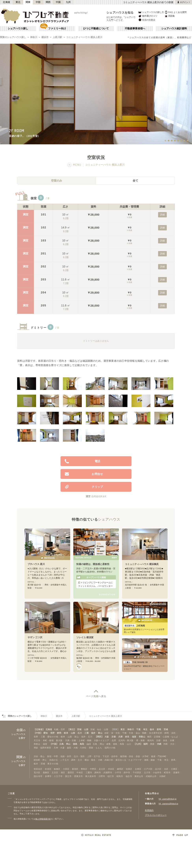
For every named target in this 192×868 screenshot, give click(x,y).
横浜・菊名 (90, 760)
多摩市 (48, 776)
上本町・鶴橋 (85, 740)
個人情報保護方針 (43, 819)
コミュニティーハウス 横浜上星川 (84, 37)
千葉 (138, 729)
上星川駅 (57, 37)
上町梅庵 (134, 626)
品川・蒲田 (79, 756)
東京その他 (53, 764)
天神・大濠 (59, 748)
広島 (62, 744)
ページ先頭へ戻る (96, 696)
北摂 (114, 740)
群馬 (159, 729)
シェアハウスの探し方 (151, 12)
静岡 (59, 733)
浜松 (173, 733)
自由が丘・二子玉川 (59, 760)
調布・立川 (77, 760)
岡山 (68, 744)
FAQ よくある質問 (176, 12)
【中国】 (54, 744)
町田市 (167, 772)
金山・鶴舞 (141, 733)
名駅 (106, 733)
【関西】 (99, 737)
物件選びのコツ (148, 16)
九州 (68, 2)
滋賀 (134, 737)
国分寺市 (38, 776)
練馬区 (120, 769)
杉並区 (48, 769)
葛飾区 (46, 772)
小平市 (118, 772)
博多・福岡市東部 (42, 748)
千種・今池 (128, 733)
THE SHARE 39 (136, 662)
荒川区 (37, 772)
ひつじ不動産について (96, 29)
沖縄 (159, 744)
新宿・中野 (53, 756)
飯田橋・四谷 (127, 756)
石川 (80, 733)
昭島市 (120, 776)
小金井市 (157, 772)
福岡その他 (110, 748)
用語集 (170, 16)
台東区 (138, 769)
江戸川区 (148, 769)
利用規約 (149, 810)
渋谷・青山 (39, 756)
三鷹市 (89, 772)
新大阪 (59, 740)
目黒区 (129, 769)
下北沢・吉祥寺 (110, 756)
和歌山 (142, 737)
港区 (63, 772)
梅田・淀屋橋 (154, 737)
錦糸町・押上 (40, 760)
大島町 (162, 776)
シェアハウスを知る (120, 13)
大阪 (107, 737)
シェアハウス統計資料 (174, 29)
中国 (58, 2)
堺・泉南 (140, 740)
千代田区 (137, 772)
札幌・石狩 (59, 729)
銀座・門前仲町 (159, 756)
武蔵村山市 (151, 776)
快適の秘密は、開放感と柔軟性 (93, 564)
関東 (28, 2)
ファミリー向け (57, 29)
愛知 (46, 733)
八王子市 (58, 776)
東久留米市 (91, 776)
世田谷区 (38, 769)
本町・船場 (48, 740)
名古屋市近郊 (156, 733)
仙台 (99, 729)
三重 (87, 733)
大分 (152, 744)
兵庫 (120, 737)
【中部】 (38, 733)
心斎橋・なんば (170, 737)
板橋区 (57, 769)
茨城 (166, 729)
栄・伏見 (116, 733)
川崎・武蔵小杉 (106, 760)
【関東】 (115, 729)
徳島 (75, 744)
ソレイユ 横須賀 (85, 637)
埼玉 (145, 729)
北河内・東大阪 (126, 740)
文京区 (55, 772)
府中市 (127, 772)
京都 (114, 737)
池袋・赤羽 (66, 756)
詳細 (162, 215)
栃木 (152, 729)
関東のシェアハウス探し (13, 37)
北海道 (7, 2)
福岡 (145, 744)
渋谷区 (111, 769)
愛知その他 (53, 737)
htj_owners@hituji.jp (168, 804)
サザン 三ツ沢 (35, 637)
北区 (166, 769)
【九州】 (138, 744)
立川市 (147, 772)
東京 (123, 729)
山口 (89, 744)
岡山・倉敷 (105, 744)
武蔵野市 (108, 772)
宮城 (79, 729)
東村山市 (139, 776)
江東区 (174, 769)
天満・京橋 (70, 740)
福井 (93, 733)
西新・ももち (95, 748)
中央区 (80, 772)
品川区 (158, 769)
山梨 (73, 733)
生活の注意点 (147, 20)
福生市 (129, 776)
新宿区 (75, 769)
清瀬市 (176, 772)
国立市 (68, 776)
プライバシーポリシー (156, 815)
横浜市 (45, 37)
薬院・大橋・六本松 (77, 748)
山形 (86, 729)
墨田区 (71, 772)
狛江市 (111, 776)
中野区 (93, 769)
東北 (18, 2)
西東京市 (78, 776)
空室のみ (57, 181)
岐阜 (66, 733)
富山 (100, 733)
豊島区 (84, 769)
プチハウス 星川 (36, 564)
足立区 (102, 769)
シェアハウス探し (18, 29)
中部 (38, 2)
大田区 (66, 769)
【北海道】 (39, 729)
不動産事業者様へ (135, 29)
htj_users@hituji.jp (168, 799)
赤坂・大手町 (142, 756)
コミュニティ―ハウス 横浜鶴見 (142, 564)
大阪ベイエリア (101, 740)
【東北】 (72, 729)
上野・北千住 (94, 756)
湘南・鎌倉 (150, 760)
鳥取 (82, 744)
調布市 (98, 772)
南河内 (151, 740)
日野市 (102, 776)
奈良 (127, 737)
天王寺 (37, 740)
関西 (48, 2)
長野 (52, 733)
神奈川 (34, 37)
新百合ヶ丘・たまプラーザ (129, 760)
